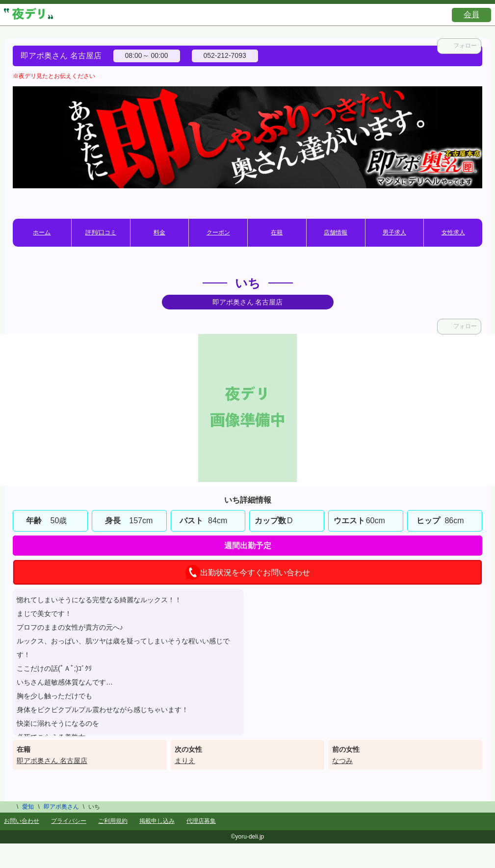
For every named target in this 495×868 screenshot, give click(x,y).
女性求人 (453, 232)
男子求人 (394, 232)
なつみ (342, 761)
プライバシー (69, 821)
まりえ (185, 761)
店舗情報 (336, 232)
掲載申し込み (157, 821)
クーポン (218, 232)
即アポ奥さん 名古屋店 (52, 761)
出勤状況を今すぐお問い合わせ (248, 572)
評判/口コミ (101, 232)
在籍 (277, 232)
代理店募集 (201, 821)
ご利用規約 (113, 821)
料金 (159, 232)
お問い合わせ (22, 821)
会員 (471, 14)
